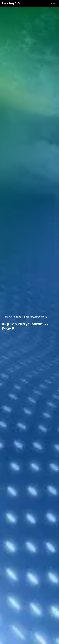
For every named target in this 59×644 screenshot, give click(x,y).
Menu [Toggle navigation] (54, 3)
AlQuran (14, 3)
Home (8, 317)
